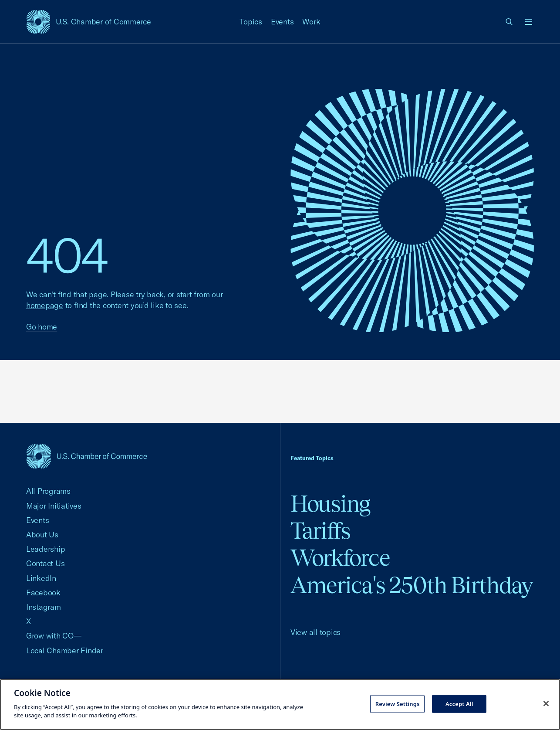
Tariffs (320, 531)
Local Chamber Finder (65, 650)
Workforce (340, 558)
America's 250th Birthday (412, 585)
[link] (509, 22)
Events (282, 22)
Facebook (43, 592)
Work (311, 22)
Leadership (46, 549)
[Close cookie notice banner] (546, 703)
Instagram (44, 607)
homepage (45, 305)
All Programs (48, 491)
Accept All (459, 703)
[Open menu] (529, 22)
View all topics (315, 632)
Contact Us (45, 563)
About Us (42, 535)
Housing (330, 504)
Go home (42, 327)
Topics (251, 22)
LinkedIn (41, 578)
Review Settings (398, 703)
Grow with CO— (54, 636)
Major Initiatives (54, 506)
